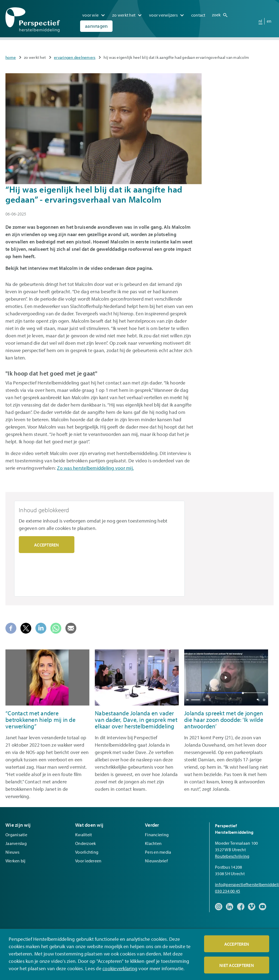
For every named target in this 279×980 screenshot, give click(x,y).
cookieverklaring (120, 968)
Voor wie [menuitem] (90, 13)
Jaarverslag (16, 843)
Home (11, 57)
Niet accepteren (237, 965)
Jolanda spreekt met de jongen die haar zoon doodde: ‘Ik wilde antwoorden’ (224, 720)
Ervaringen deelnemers (75, 57)
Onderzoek (86, 843)
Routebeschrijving (232, 856)
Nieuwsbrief (156, 861)
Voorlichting (87, 852)
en (269, 19)
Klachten (153, 843)
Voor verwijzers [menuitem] (163, 13)
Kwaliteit (84, 835)
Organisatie (16, 835)
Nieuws (13, 852)
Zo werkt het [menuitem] (124, 13)
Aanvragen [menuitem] (96, 24)
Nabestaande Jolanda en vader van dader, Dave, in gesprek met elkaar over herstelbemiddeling (136, 720)
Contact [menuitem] (198, 13)
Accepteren (47, 545)
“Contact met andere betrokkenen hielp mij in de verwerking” (40, 720)
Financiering (157, 835)
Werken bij (16, 861)
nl (260, 19)
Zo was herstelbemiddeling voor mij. (95, 468)
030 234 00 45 (228, 891)
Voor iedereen (88, 861)
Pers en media (158, 852)
